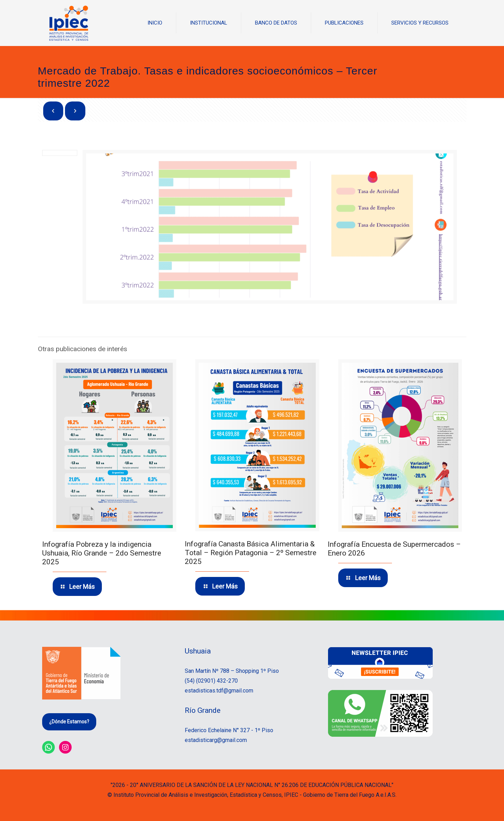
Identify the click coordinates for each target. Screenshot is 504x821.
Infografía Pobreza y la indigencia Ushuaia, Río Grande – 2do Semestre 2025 (102, 553)
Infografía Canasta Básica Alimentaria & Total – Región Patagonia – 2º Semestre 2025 (251, 553)
